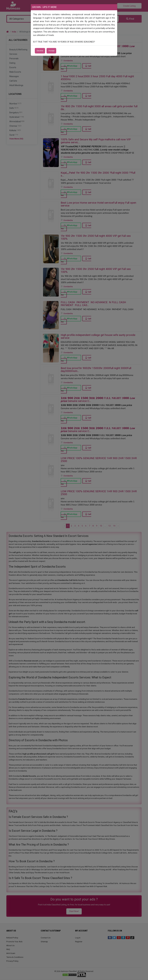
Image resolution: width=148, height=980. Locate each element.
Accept (51, 51)
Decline (40, 51)
